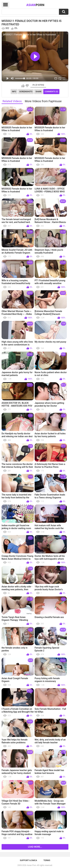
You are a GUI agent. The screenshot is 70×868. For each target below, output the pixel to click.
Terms (47, 860)
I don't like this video (27, 86)
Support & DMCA (28, 860)
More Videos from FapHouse (43, 101)
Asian (35, 5)
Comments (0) (51, 92)
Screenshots (26, 92)
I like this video (23, 86)
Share (39, 92)
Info (14, 92)
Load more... (35, 847)
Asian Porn (32, 865)
